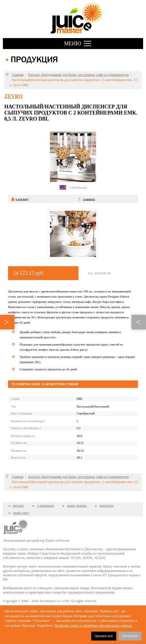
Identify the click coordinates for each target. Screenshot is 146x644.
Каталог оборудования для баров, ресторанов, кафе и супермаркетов (78, 75)
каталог (18, 506)
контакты (106, 506)
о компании (45, 506)
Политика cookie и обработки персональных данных (93, 626)
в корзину (22, 199)
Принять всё (104, 636)
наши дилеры (77, 506)
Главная (18, 75)
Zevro (14, 96)
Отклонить (130, 636)
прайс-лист (21, 513)
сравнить (89, 199)
